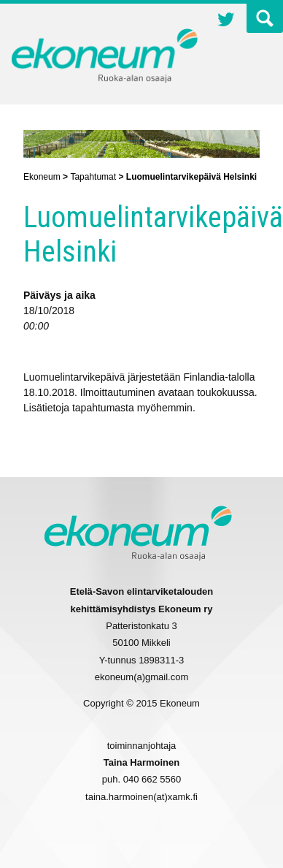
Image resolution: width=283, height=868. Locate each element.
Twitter (226, 21)
